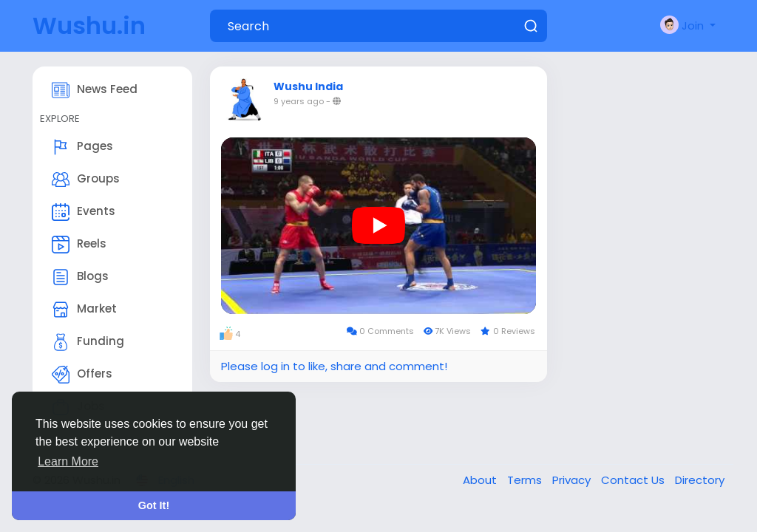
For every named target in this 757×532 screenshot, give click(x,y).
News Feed (95, 90)
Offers (82, 375)
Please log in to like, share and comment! (334, 366)
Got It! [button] (154, 505)
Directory (700, 480)
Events (84, 212)
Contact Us (634, 480)
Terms (526, 480)
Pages (82, 147)
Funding (88, 342)
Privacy (573, 480)
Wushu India (308, 86)
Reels (79, 245)
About (481, 480)
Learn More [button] (68, 461)
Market (84, 310)
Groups (86, 180)
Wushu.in (89, 25)
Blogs (80, 277)
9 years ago (299, 101)
